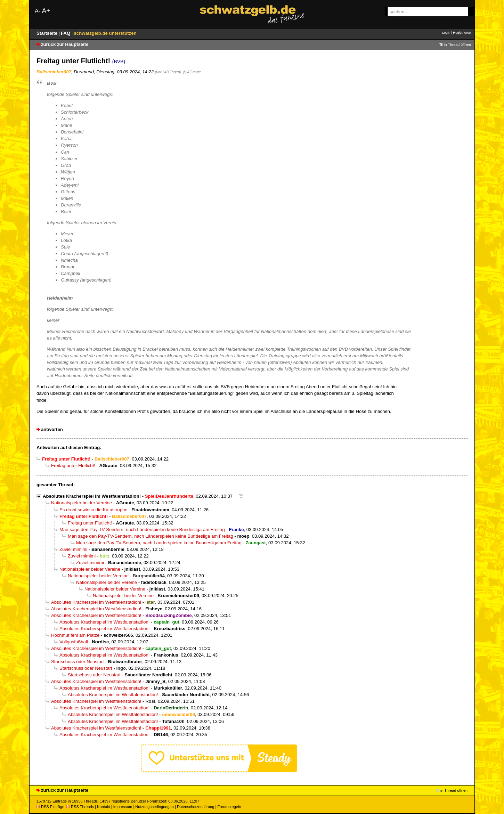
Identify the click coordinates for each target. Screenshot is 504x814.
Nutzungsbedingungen (155, 807)
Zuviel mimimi (73, 549)
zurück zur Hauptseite (65, 44)
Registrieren (462, 32)
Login (446, 32)
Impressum (123, 807)
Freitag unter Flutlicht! (73, 466)
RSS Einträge (50, 807)
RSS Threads (80, 807)
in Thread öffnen (457, 44)
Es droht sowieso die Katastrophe (94, 510)
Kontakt (103, 807)
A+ (46, 11)
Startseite (48, 33)
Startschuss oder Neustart (78, 662)
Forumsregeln (229, 807)
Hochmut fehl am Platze (75, 635)
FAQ (66, 33)
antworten (52, 429)
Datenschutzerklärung (196, 807)
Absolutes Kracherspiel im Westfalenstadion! (92, 496)
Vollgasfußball (74, 642)
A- (38, 11)
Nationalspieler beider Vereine (82, 503)
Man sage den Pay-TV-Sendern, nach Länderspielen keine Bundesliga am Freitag (142, 530)
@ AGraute (192, 72)
